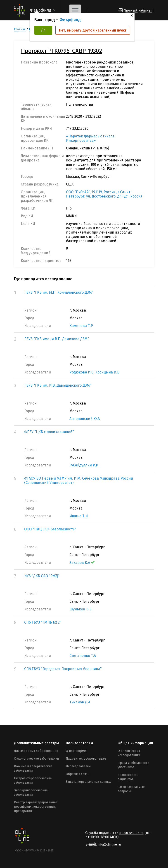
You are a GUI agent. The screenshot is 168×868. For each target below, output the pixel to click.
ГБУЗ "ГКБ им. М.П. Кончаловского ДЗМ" (59, 292)
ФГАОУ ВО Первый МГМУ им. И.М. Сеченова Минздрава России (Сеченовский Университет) (79, 480)
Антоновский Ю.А (85, 419)
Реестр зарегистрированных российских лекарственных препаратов (36, 807)
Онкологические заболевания (36, 759)
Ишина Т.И (79, 516)
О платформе (76, 751)
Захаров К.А (82, 563)
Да (43, 30)
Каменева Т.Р (81, 326)
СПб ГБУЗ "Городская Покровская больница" (63, 669)
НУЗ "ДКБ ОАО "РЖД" (42, 576)
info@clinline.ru (109, 845)
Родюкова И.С (81, 372)
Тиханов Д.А (80, 702)
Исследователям (78, 766)
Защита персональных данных (88, 782)
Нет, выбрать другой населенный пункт (93, 30)
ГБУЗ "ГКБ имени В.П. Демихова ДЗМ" (57, 339)
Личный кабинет (138, 10)
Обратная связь (78, 774)
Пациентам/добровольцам (86, 759)
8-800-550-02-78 (131, 833)
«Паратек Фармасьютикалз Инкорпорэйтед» (90, 138)
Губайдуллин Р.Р (84, 465)
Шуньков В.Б (80, 609)
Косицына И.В (107, 372)
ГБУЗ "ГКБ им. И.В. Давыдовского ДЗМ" (58, 385)
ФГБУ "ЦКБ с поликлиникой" (49, 432)
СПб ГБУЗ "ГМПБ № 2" (43, 622)
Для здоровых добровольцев (36, 751)
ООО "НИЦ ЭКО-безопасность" (50, 529)
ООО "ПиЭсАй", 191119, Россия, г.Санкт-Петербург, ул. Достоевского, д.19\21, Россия (104, 194)
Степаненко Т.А (83, 656)
